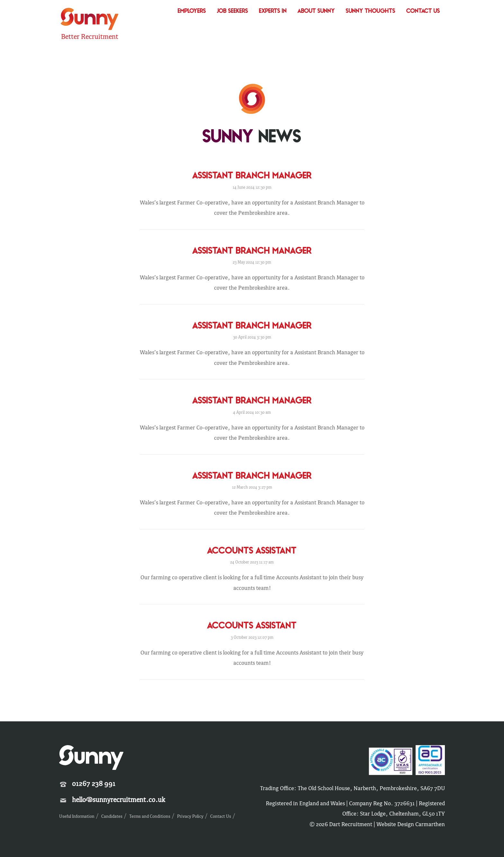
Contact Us (423, 11)
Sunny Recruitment (90, 20)
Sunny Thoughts (371, 11)
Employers (192, 11)
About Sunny (316, 11)
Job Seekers (233, 11)
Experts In (273, 11)
